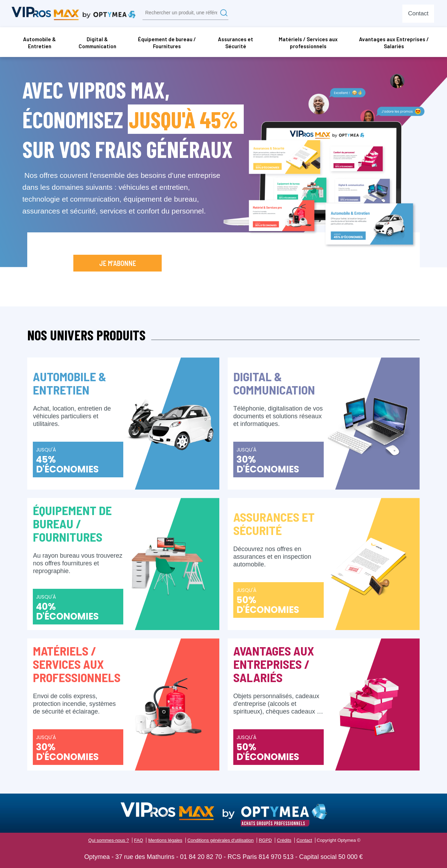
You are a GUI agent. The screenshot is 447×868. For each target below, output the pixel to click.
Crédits (284, 840)
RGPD (265, 840)
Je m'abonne (118, 263)
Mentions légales (165, 840)
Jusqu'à (78, 461)
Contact (304, 840)
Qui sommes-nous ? (109, 840)
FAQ (139, 840)
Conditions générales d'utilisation (221, 840)
